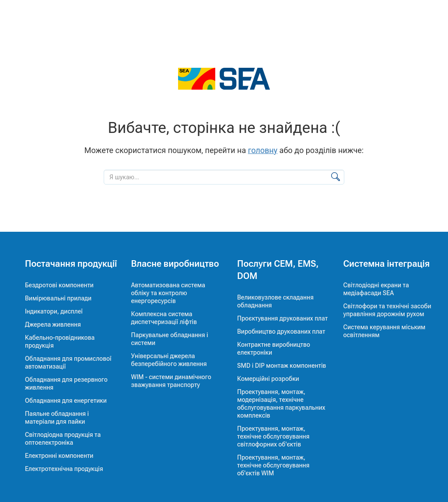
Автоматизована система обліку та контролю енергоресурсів (168, 293)
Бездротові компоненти (59, 285)
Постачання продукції (71, 264)
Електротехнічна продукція (64, 469)
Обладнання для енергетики (66, 401)
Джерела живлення (53, 324)
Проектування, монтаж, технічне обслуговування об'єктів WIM (273, 465)
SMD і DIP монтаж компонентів (282, 366)
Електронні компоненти (59, 456)
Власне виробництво (175, 264)
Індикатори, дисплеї (54, 311)
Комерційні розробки (268, 379)
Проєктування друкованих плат (282, 318)
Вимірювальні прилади (58, 298)
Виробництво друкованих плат (281, 331)
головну (263, 150)
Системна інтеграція (387, 264)
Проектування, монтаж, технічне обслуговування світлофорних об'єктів (273, 436)
